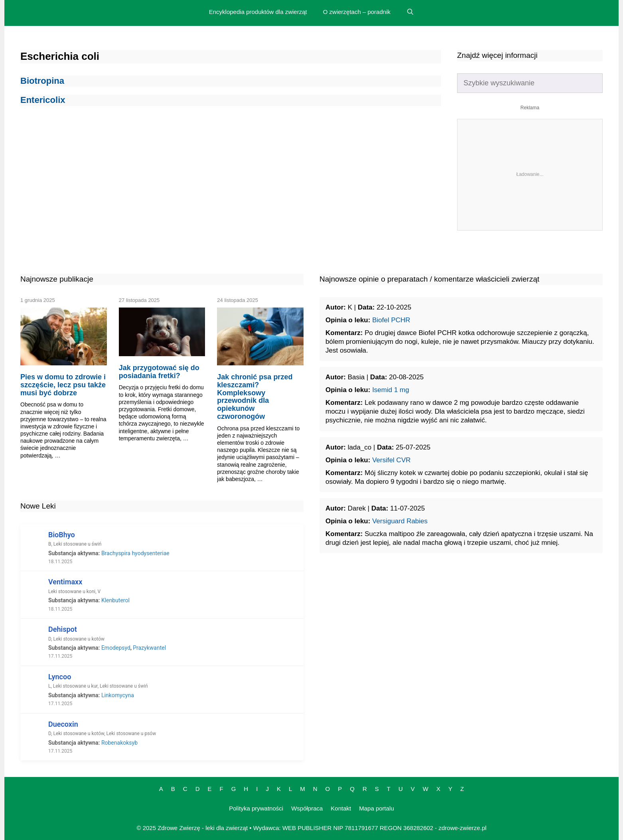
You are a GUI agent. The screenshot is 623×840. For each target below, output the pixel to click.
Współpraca (307, 808)
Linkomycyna (118, 695)
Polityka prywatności (256, 808)
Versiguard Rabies (400, 521)
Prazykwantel (149, 648)
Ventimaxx (65, 582)
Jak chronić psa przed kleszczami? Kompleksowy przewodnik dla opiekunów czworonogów (255, 397)
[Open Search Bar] (410, 12)
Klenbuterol (115, 600)
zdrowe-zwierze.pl (463, 828)
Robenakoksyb (119, 743)
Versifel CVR (391, 460)
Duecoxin (63, 724)
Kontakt (341, 808)
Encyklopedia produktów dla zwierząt (258, 12)
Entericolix (43, 100)
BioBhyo (62, 535)
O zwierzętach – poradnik (357, 12)
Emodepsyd (116, 648)
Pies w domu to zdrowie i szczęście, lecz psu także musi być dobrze (63, 385)
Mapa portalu (377, 808)
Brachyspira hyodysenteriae (135, 553)
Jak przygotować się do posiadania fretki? (159, 372)
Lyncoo (60, 677)
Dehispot (63, 629)
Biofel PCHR (391, 320)
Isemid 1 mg (391, 390)
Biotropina (42, 81)
